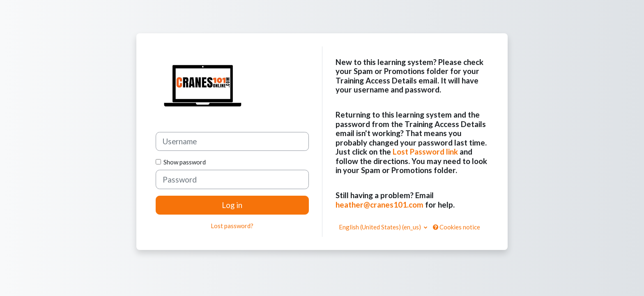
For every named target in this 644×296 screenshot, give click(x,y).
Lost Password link (425, 151)
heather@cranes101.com (379, 205)
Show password (183, 162)
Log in (232, 205)
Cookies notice (457, 227)
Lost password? (232, 226)
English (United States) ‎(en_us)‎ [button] (381, 227)
